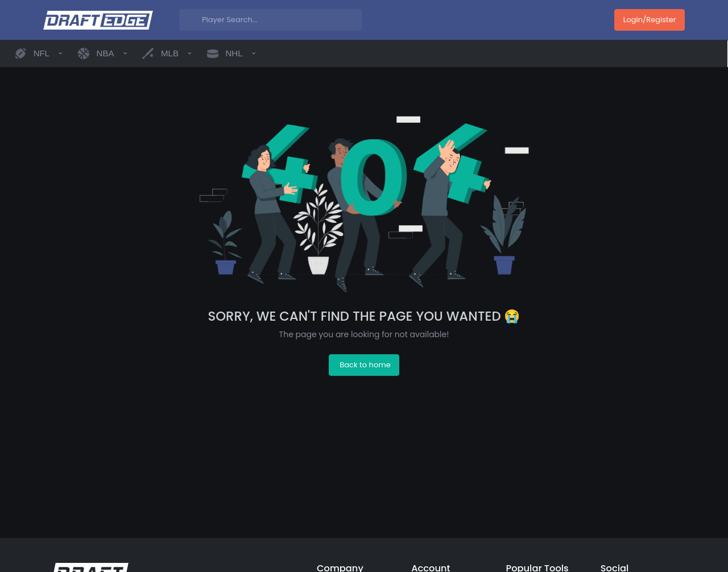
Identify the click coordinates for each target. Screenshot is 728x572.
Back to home (365, 365)
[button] (38, 53)
